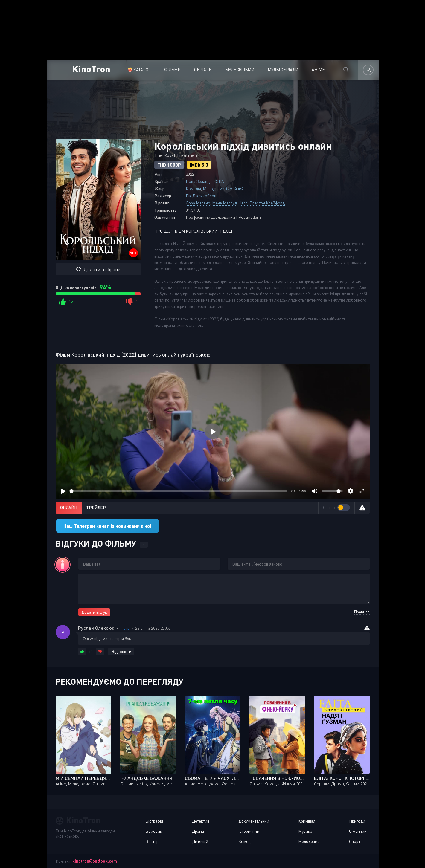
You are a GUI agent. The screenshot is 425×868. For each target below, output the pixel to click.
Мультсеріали (283, 69)
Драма (198, 831)
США (219, 181)
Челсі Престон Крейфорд (262, 203)
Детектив (201, 821)
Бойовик (154, 831)
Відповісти (121, 651)
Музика (305, 831)
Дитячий (200, 841)
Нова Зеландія (199, 181)
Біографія (154, 821)
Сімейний (235, 188)
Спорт (355, 841)
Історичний (249, 831)
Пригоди (357, 821)
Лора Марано (198, 203)
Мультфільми (240, 69)
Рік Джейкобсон (201, 196)
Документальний (254, 821)
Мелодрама (214, 188)
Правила (362, 612)
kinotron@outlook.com (95, 861)
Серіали (203, 69)
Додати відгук (94, 612)
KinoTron (91, 69)
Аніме (318, 69)
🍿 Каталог (139, 69)
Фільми (172, 69)
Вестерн (153, 841)
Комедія (193, 188)
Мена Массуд (224, 203)
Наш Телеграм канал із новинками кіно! (108, 526)
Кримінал (307, 821)
